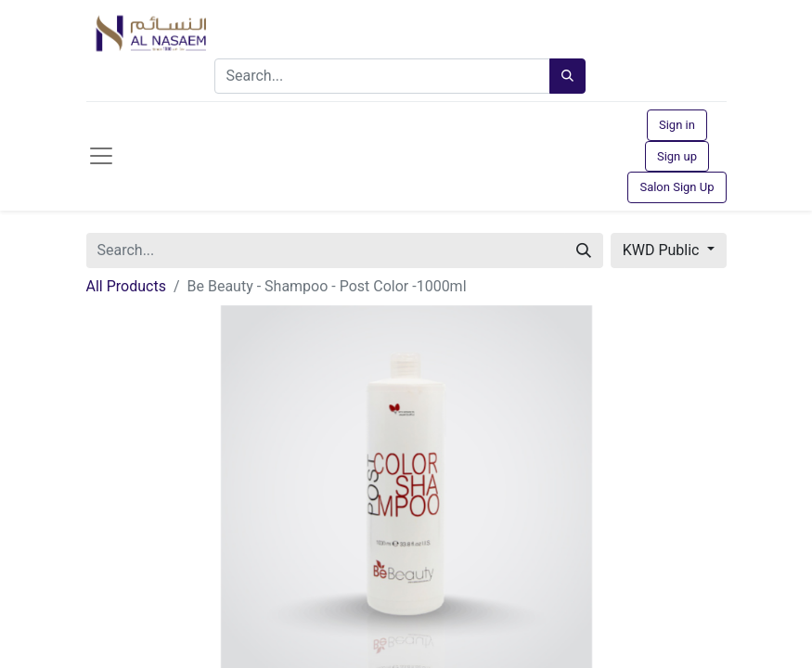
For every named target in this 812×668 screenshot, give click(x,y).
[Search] (567, 76)
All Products (126, 286)
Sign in (677, 125)
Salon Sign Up (677, 187)
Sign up (677, 156)
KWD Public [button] (663, 250)
